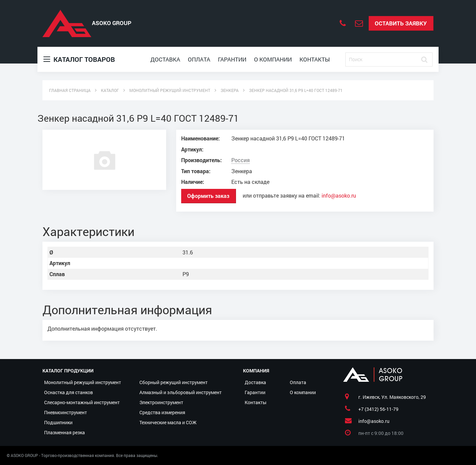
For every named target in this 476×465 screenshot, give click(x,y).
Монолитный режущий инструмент (83, 382)
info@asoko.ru (339, 196)
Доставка (165, 59)
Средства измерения (162, 412)
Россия (241, 160)
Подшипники (58, 422)
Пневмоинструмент (66, 412)
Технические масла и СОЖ (168, 422)
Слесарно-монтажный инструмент (82, 402)
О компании (273, 59)
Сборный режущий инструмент (173, 382)
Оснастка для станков (69, 392)
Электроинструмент (161, 402)
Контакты (315, 59)
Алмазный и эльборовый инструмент (181, 392)
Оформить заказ (208, 196)
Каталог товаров (79, 59)
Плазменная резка (65, 432)
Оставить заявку (401, 23)
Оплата (199, 59)
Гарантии (232, 59)
